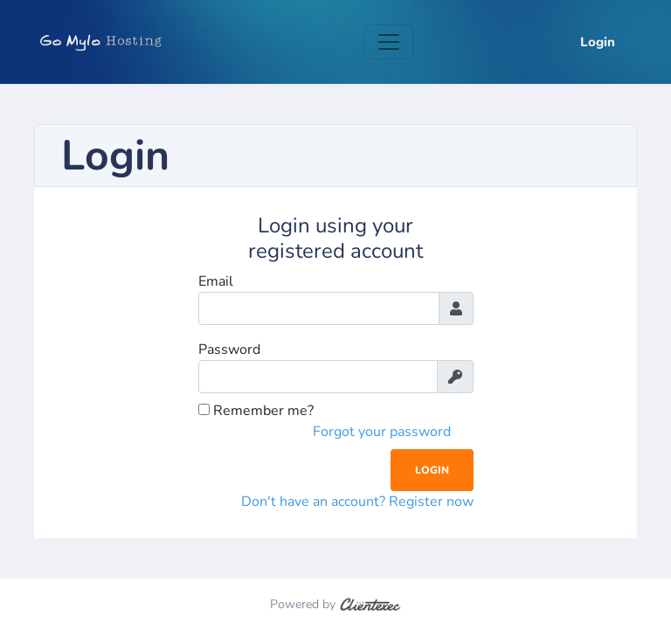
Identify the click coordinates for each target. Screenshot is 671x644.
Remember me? (256, 411)
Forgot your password (382, 432)
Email (216, 281)
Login (598, 42)
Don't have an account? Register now (357, 502)
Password (229, 350)
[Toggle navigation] (389, 42)
